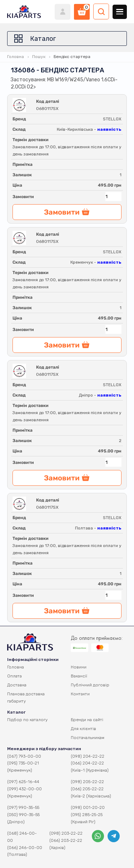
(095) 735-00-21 (23, 763)
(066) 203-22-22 (66, 840)
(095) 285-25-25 (87, 815)
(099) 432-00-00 (24, 789)
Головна (16, 57)
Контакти (80, 694)
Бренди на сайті (87, 720)
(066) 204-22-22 (87, 763)
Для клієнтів (83, 729)
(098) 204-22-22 (88, 756)
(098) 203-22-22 (66, 833)
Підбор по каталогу (27, 720)
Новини (79, 667)
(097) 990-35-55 (23, 807)
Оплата (14, 676)
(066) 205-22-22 (87, 789)
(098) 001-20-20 (88, 807)
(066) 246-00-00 (25, 848)
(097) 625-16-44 (23, 782)
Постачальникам (88, 738)
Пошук (39, 57)
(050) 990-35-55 (23, 815)
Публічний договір (90, 685)
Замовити (23, 197)
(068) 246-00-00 (22, 837)
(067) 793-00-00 (24, 756)
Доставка (17, 685)
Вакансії (79, 676)
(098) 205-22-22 (87, 782)
